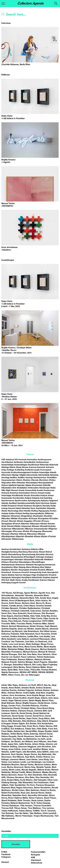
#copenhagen (8, 560)
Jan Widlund (27, 742)
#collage (10, 470)
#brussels (6, 557)
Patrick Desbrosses (46, 657)
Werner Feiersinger (24, 816)
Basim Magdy (35, 701)
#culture (35, 472)
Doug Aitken (44, 718)
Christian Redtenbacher (30, 608)
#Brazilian (6, 519)
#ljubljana (6, 570)
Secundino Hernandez (38, 795)
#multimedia (18, 496)
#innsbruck (50, 565)
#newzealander (41, 529)
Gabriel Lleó (19, 731)
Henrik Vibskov (42, 736)
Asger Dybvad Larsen (18, 701)
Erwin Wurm (33, 726)
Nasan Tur (22, 775)
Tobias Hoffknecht (10, 811)
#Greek (44, 524)
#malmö (42, 570)
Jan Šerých (16, 742)
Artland (44, 698)
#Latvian (52, 526)
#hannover (20, 565)
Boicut (19, 703)
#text (21, 511)
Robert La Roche (48, 790)
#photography (34, 501)
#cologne (49, 557)
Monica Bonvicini (9, 775)
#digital (23, 475)
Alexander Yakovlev (24, 595)
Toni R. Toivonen (48, 811)
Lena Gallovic (23, 639)
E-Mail (4, 852)
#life (3, 490)
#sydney (47, 578)
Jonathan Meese (40, 749)
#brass (25, 467)
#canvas (33, 467)
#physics (45, 501)
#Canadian (23, 519)
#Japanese (26, 526)
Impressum (36, 860)
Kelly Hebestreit (27, 634)
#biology (5, 467)
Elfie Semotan (15, 721)
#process (45, 503)
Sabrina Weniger (25, 662)
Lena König (44, 759)
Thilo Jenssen (26, 806)
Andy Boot (41, 693)
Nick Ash (22, 654)
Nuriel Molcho (26, 780)
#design (15, 475)
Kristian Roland (43, 757)
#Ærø (41, 549)
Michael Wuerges (9, 654)
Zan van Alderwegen (30, 675)
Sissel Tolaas (50, 798)
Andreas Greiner (42, 690)
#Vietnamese (18, 539)
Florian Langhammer (32, 621)
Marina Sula (30, 767)
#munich (25, 572)
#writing (26, 513)
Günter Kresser (37, 626)
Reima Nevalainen (42, 788)
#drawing (54, 475)
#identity (47, 485)
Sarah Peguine (41, 662)
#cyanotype (44, 472)
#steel (18, 508)
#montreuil (7, 572)
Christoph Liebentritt (20, 611)
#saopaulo (6, 578)
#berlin (5, 554)
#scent (20, 506)
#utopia (5, 513)
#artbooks (18, 462)
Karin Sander (17, 754)
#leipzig (22, 567)
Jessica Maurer (42, 629)
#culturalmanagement (21, 472)
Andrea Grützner (44, 688)
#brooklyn (40, 554)
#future (5, 485)
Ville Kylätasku (8, 816)
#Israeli (10, 526)
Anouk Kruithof (20, 698)
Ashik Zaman (15, 603)
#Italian (17, 526)
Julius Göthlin (43, 752)
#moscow (16, 572)
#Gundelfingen (38, 562)
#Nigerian (53, 529)
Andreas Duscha (9, 690)
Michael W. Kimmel (47, 652)
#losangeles (24, 570)
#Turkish (52, 537)
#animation (32, 460)
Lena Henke (32, 759)
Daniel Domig (26, 713)
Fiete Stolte (42, 729)
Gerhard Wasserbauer (19, 626)
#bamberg (23, 552)
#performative (21, 501)
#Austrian (48, 516)
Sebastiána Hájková (22, 665)
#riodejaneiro (42, 575)
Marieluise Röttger (16, 649)
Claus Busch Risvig (45, 708)
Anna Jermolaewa (17, 695)
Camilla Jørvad (16, 606)
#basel (42, 552)
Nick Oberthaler (35, 775)
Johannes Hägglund (27, 747)
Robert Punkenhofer (11, 793)
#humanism (37, 485)
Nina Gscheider (42, 777)
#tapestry (51, 508)
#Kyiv (16, 567)
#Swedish (29, 537)
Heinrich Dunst (46, 734)
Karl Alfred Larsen (48, 631)
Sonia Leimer (37, 801)
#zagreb (15, 583)
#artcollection (30, 462)
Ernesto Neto (20, 726)
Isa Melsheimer (30, 739)
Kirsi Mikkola (18, 757)
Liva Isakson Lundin (17, 762)
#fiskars (5, 562)
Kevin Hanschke (43, 634)
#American (15, 516)
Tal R (33, 803)
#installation (22, 488)
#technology (13, 511)
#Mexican (29, 529)
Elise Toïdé (35, 616)
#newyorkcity (35, 572)
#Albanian (49, 513)
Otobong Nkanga (9, 783)
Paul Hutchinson (41, 783)
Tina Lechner (48, 808)
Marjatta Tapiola (44, 767)
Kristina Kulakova (18, 636)
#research (12, 506)
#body (19, 467)
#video (12, 513)
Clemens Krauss (26, 711)
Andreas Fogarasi (26, 690)
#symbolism (41, 508)
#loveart (15, 490)
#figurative (6, 483)
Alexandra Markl (41, 595)
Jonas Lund (27, 749)
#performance (8, 501)
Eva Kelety (13, 619)
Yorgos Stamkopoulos (43, 816)
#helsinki (30, 565)
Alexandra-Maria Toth (29, 598)
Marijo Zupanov (32, 649)
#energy (29, 478)
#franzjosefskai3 (46, 483)
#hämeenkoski (8, 565)
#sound (12, 508)
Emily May (46, 616)
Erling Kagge (7, 726)
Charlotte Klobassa (30, 706)
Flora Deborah (15, 621)
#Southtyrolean (8, 537)
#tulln (12, 580)
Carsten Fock (15, 706)
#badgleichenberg (10, 552)
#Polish (26, 531)
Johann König (38, 744)
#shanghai (16, 578)
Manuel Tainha (27, 765)
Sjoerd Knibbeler (9, 801)
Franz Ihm (53, 729)
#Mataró (50, 570)
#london (14, 570)
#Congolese (43, 519)
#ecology (5, 478)
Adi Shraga (18, 593)
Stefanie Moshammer (20, 803)
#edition (21, 478)
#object (28, 498)
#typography (44, 511)
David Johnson (34, 613)
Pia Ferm (31, 785)
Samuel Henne (38, 793)
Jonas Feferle (14, 749)
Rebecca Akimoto (42, 660)
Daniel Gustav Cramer (22, 716)
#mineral (5, 493)
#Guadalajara (25, 562)
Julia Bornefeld (29, 752)
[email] (30, 836)
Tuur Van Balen (22, 813)
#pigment (53, 501)
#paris (4, 575)
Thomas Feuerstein (42, 806)
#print (38, 503)
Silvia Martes (19, 667)
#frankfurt (14, 562)
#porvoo (19, 575)
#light (8, 490)
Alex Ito (47, 685)
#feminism (44, 480)
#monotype (6, 496)
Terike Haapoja (43, 803)
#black (12, 467)
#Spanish (20, 537)
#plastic (5, 503)
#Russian (6, 534)
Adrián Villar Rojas (10, 685)
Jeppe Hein (13, 744)
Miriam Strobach (34, 772)
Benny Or (40, 603)
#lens (28, 567)
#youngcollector (37, 513)
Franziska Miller (8, 624)
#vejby (25, 580)
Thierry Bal (35, 670)
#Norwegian (7, 531)
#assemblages (21, 465)
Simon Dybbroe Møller (36, 667)
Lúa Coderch (48, 762)
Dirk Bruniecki (48, 613)
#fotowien (21, 483)
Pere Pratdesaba (9, 660)
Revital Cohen (18, 790)
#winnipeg (6, 583)
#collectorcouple (32, 470)
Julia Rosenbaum (31, 631)
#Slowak (41, 534)
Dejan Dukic (32, 718)
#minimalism (24, 493)
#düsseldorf (29, 560)
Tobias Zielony (25, 811)
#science (28, 506)
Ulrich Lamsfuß (49, 813)
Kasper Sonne (30, 754)
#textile (27, 511)
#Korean (36, 526)
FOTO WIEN (48, 621)
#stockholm (37, 578)
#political (13, 503)
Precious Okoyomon (45, 785)
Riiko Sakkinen (32, 790)
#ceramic (41, 467)
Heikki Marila (16, 734)
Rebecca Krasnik (9, 662)
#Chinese (33, 519)
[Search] (23, 15)
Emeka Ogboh (18, 724)
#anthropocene (45, 460)
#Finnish (37, 521)
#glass (28, 485)
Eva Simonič (24, 619)
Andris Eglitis (29, 693)
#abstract (10, 460)
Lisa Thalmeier (17, 642)
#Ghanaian (35, 524)
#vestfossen (34, 580)
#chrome (50, 467)
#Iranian (51, 524)
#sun (33, 508)
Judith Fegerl (16, 752)
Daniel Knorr (39, 716)
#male (22, 490)
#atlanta (34, 549)
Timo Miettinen (34, 808)
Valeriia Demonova (10, 672)
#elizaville (39, 560)
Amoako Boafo (28, 688)
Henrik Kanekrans (26, 736)
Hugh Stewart (51, 626)
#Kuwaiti (44, 526)
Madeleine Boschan (10, 765)
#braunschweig (28, 554)
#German (25, 524)
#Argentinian (27, 516)
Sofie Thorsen (24, 801)
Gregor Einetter (45, 731)
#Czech (5, 521)
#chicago (40, 557)
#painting (48, 498)
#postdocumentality (26, 503)
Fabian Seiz (30, 729)
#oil (42, 498)
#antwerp (26, 549)
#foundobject (32, 483)
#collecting (20, 470)
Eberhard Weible (22, 616)
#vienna (43, 580)
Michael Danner (30, 652)
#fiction (52, 480)
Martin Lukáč (15, 770)
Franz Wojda (7, 731)
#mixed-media (44, 493)
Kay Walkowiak (45, 754)
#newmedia (7, 498)
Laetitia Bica (33, 636)
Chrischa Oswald (43, 606)
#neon (51, 496)
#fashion (27, 480)
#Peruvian (17, 531)
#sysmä (54, 578)
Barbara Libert (28, 603)
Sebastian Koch (20, 795)
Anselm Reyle (34, 698)
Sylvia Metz (13, 670)
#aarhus (5, 549)
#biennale (44, 465)
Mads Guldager (33, 644)
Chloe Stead (29, 606)
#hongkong (40, 565)
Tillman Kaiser (20, 808)
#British (14, 519)
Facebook (6, 854)
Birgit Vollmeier (8, 703)
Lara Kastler (45, 636)
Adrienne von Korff (27, 685)
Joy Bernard (17, 631)
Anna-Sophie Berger (36, 695)
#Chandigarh (29, 557)
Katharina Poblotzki (10, 634)
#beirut (49, 552)
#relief (4, 506)
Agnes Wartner (31, 593)
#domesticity (44, 475)
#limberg (35, 567)
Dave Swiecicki (19, 613)
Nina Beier (32, 654)
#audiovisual (34, 465)
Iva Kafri (42, 739)
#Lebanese (6, 529)
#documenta (32, 475)
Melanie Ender (44, 770)
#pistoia (11, 575)
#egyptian (28, 521)
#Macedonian (18, 529)
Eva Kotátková (17, 729)
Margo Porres (47, 644)
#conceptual (46, 470)
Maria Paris (18, 647)
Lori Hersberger (34, 762)
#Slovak (23, 534)
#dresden (19, 560)
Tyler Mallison (36, 813)
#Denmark (6, 475)
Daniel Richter (19, 718)
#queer (53, 503)
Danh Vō (15, 713)
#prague (27, 575)
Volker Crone (14, 675)
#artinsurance (42, 462)
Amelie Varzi (45, 598)
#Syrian (44, 537)
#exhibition (52, 478)
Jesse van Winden (26, 629)
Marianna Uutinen (43, 765)
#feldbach (49, 560)
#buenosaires (17, 557)
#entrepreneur (40, 478)
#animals (22, 460)
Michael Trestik (18, 772)
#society (46, 506)
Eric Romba (31, 724)
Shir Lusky (37, 665)
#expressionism (9, 480)
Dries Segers (7, 616)
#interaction (33, 488)
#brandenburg (15, 554)
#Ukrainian (6, 539)
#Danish (13, 521)
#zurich (22, 583)
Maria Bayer (7, 647)
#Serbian (14, 534)
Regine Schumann (25, 788)
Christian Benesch (10, 608)
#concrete (6, 472)
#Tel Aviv (5, 580)
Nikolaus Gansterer (15, 777)
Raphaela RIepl (8, 788)
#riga (34, 575)
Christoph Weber (28, 708)
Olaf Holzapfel (40, 780)
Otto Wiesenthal (25, 783)
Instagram (6, 857)
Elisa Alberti (43, 721)
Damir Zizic (6, 613)
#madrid (34, 570)
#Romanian (47, 531)
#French (16, 524)
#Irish (4, 526)
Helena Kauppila (9, 736)
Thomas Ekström (49, 670)
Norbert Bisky (13, 780)
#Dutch (20, 521)
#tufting (34, 511)
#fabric (19, 480)
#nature (44, 496)
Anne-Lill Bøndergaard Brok (22, 601)
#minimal (14, 493)
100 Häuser (7, 593)
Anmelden (16, 844)
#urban (53, 511)
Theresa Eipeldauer (10, 806)
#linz (42, 567)
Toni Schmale (8, 813)
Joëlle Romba (25, 744)
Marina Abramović (15, 767)
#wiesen (51, 580)
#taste (4, 511)
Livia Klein (30, 642)
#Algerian (6, 516)
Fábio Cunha (36, 619)
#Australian (38, 516)
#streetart (26, 508)
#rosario (53, 575)
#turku (18, 580)
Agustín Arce (44, 593)
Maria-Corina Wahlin (34, 647)
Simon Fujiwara (36, 798)
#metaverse (49, 490)
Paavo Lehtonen (28, 657)
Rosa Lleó (25, 793)
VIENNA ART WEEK (28, 672)
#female (35, 480)
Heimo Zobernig (31, 734)
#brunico (49, 554)
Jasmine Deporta (9, 629)
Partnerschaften (38, 852)
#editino (14, 478)
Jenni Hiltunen (40, 742)
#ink (14, 488)
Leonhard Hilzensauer (40, 639)
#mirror (34, 493)
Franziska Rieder (24, 624)
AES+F (40, 685)
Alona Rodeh (15, 688)
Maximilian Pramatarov (12, 652)
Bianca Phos (48, 701)
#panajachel (53, 572)
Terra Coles (24, 670)
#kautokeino (7, 567)
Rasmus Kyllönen (26, 660)
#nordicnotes (18, 498)
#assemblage (8, 465)
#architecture (7, 462)
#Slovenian (32, 534)
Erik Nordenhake (45, 724)
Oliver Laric (52, 780)
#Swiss (37, 537)
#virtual (19, 513)
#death (53, 472)
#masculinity (31, 490)
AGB (33, 857)
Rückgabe (36, 855)
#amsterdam (15, 549)
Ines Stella (17, 739)
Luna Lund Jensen (17, 644)
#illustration (7, 488)
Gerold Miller (31, 731)
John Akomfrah (44, 747)
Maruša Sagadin (29, 770)
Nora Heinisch (44, 654)
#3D (3, 460)
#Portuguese (36, 531)
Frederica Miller (40, 624)
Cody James (36, 611)
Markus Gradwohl (48, 649)
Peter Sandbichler (17, 785)
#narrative (35, 496)
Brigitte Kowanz (29, 703)
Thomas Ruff (7, 808)
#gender (21, 485)
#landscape (44, 488)
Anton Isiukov (41, 601)
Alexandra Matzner (10, 598)
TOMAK (36, 811)
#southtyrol (26, 578)
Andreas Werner (15, 693)
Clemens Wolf (40, 711)
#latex (53, 488)
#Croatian (54, 519)
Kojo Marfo (30, 757)
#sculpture (37, 506)
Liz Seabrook (41, 642)
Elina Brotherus (29, 721)
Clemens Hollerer (9, 711)
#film (14, 483)
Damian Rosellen (50, 611)
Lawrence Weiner (18, 759)
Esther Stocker (46, 726)
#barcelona (33, 552)
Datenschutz (37, 863)
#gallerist (13, 485)
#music (27, 496)
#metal (40, 490)
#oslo (44, 572)
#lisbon (48, 567)
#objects (36, 498)
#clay (4, 470)
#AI (16, 460)
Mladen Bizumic (49, 772)
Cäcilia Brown (44, 703)
